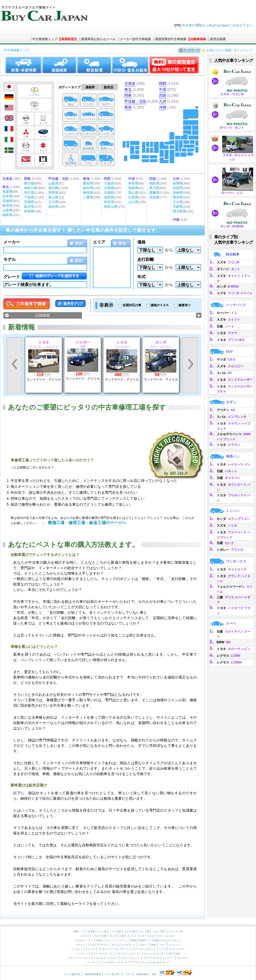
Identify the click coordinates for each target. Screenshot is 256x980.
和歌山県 (111, 207)
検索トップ (79, 932)
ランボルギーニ (110, 962)
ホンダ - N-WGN (232, 226)
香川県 (154, 188)
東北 (128, 89)
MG (170, 954)
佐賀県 (178, 188)
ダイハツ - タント (232, 128)
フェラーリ (168, 958)
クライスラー (139, 949)
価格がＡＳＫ (160, 305)
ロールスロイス (177, 949)
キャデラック (129, 945)
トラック (106, 163)
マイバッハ (110, 940)
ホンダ (43, 120)
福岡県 (178, 183)
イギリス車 (130, 932)
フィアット (93, 962)
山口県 (133, 202)
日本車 (92, 932)
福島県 (7, 215)
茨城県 (29, 202)
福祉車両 (71, 163)
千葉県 (29, 197)
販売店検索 (218, 39)
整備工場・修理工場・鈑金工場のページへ (87, 523)
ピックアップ (106, 134)
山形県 (7, 210)
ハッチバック (71, 134)
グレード (12, 277)
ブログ (128, 974)
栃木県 (29, 207)
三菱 (25, 133)
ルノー (136, 958)
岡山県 (133, 193)
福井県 (53, 207)
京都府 (109, 193)
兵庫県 (109, 188)
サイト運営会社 (72, 974)
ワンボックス (88, 134)
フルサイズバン (71, 149)
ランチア (125, 962)
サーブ (166, 962)
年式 (141, 277)
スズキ (43, 147)
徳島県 (154, 183)
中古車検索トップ (45, 39)
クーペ (71, 119)
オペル (115, 945)
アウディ (223, 410)
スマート (124, 940)
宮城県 (7, 201)
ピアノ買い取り (113, 974)
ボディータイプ (70, 87)
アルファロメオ (151, 958)
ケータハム (97, 958)
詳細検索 (43, 315)
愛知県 (88, 183)
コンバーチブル (88, 119)
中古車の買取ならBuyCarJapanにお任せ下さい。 (219, 25)
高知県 (154, 197)
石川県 (53, 202)
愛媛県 (154, 193)
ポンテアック (122, 949)
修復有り (185, 305)
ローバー (223, 313)
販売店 (109, 87)
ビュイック (175, 945)
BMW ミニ (145, 940)
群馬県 (29, 211)
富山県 (53, 197)
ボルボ (156, 962)
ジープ (162, 949)
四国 (163, 95)
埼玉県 (29, 193)
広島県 (133, 197)
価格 (141, 242)
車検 (154, 974)
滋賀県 (109, 197)
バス (88, 163)
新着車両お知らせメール (98, 39)
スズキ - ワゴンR (232, 94)
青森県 (7, 192)
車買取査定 (69, 39)
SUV (71, 105)
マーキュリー (105, 949)
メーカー (12, 242)
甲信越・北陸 (135, 101)
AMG (99, 940)
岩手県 (7, 196)
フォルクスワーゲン (231, 587)
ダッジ (152, 949)
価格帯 (90, 87)
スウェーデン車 (174, 932)
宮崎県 (178, 207)
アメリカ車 (116, 932)
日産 (25, 120)
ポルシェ (177, 940)
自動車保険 (198, 39)
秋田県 (7, 206)
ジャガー (117, 954)
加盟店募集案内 (93, 974)
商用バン (106, 148)
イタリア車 (158, 932)
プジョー (125, 958)
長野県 (53, 193)
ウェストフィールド (78, 958)
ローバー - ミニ (232, 193)
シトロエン (112, 958)
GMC (153, 945)
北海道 (130, 83)
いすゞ (43, 161)
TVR (177, 954)
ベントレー (82, 954)
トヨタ (30, 106)
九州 (163, 101)
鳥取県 (133, 183)
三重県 (88, 197)
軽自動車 (88, 148)
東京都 (29, 183)
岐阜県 (88, 188)
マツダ (25, 147)
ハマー (163, 945)
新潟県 (53, 188)
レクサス (30, 92)
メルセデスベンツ (229, 434)
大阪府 (109, 183)
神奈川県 (31, 188)
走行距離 (146, 259)
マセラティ (182, 958)
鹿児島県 (179, 211)
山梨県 (53, 183)
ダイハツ (25, 161)
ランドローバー (133, 954)
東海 (128, 107)
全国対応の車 (132, 305)
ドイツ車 (103, 932)
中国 (163, 89)
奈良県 (109, 202)
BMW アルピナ (161, 940)
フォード (90, 949)
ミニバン (88, 104)
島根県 (133, 188)
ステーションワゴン (106, 119)
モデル (10, 259)
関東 (128, 95)
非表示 (106, 305)
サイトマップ (243, 50)
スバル (43, 133)
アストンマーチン (100, 954)
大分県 (178, 202)
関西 (163, 83)
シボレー (223, 550)
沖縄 (163, 107)
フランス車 (144, 932)
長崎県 (178, 193)
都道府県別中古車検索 (171, 39)
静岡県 (88, 193)
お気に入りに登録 (219, 50)
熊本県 (178, 197)
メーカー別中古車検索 (135, 39)
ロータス (161, 954)
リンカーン (77, 949)
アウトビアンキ (141, 962)
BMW (221, 642)
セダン (106, 104)
